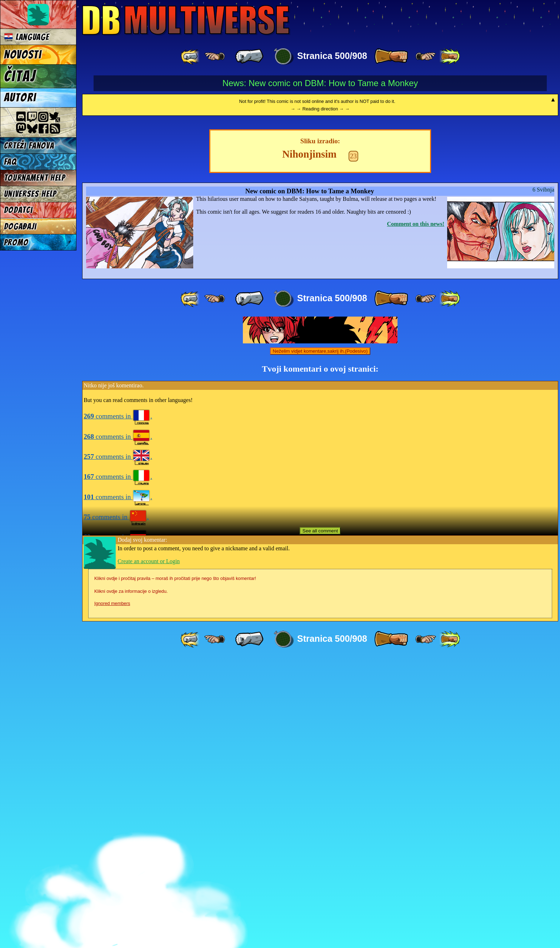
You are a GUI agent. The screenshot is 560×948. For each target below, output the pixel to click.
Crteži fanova (29, 146)
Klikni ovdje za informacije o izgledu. (131, 880)
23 (353, 445)
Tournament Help (35, 178)
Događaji (20, 226)
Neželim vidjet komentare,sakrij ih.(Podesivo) (320, 640)
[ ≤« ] (215, 56)
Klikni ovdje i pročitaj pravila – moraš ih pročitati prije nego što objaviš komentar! (175, 867)
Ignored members (112, 892)
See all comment (320, 820)
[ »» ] (450, 56)
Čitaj (20, 76)
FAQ (10, 162)
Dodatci (18, 210)
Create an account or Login (149, 850)
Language (27, 37)
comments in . (118, 705)
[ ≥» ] (426, 56)
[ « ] (249, 56)
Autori (20, 98)
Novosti (23, 55)
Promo (16, 242)
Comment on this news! (416, 513)
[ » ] (391, 56)
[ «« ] (191, 56)
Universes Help (30, 194)
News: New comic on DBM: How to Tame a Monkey (320, 83)
